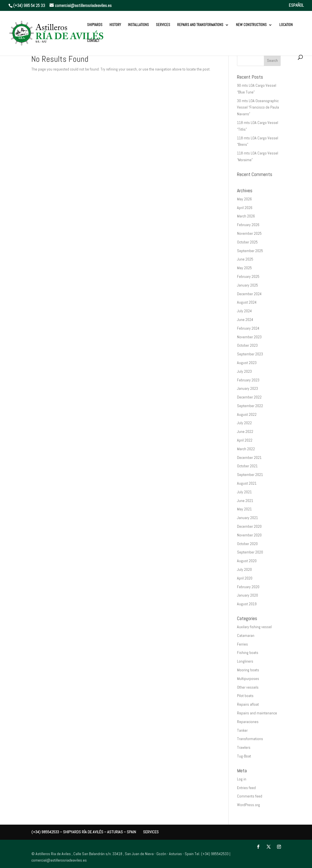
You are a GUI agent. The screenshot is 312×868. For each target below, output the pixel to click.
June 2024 (245, 320)
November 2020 (249, 535)
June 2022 (245, 431)
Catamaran (246, 635)
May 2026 (244, 199)
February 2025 (248, 276)
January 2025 (248, 285)
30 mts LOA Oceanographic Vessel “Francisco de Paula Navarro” (258, 107)
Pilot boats (245, 696)
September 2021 (250, 475)
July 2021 (244, 492)
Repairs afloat (248, 704)
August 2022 (247, 414)
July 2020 (244, 569)
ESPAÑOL (296, 5)
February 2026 (248, 225)
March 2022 (246, 449)
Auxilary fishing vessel (254, 627)
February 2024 (248, 328)
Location (286, 25)
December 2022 (249, 397)
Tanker (242, 730)
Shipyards (95, 25)
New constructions (251, 25)
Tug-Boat (244, 756)
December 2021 (249, 458)
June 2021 (245, 501)
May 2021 (244, 509)
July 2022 (244, 423)
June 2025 (245, 259)
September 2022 (250, 406)
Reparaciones (248, 722)
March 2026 (246, 216)
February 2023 (248, 380)
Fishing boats (248, 653)
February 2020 (248, 587)
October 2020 (247, 544)
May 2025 (244, 268)
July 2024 (244, 311)
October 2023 (247, 345)
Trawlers (244, 747)
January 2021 (248, 518)
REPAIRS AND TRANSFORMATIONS (200, 25)
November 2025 (249, 233)
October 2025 (247, 242)
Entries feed (246, 788)
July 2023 (244, 371)
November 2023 (249, 337)
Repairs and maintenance (257, 713)
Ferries (242, 644)
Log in (242, 779)
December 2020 (249, 526)
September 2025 (250, 251)
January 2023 (248, 388)
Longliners (245, 661)
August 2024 (247, 302)
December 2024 (249, 294)
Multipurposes (248, 679)
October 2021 (247, 466)
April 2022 (245, 440)
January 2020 (248, 595)
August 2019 (247, 604)
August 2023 (247, 363)
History (115, 25)
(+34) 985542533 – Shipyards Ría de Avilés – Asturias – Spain (84, 832)
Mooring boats (248, 670)
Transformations (250, 739)
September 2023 (250, 354)
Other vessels (248, 687)
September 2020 (250, 552)
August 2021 (247, 483)
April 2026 (245, 208)
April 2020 (245, 578)
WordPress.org (248, 805)
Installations (138, 25)
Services (163, 25)
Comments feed (250, 796)
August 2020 (247, 561)
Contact (93, 41)
